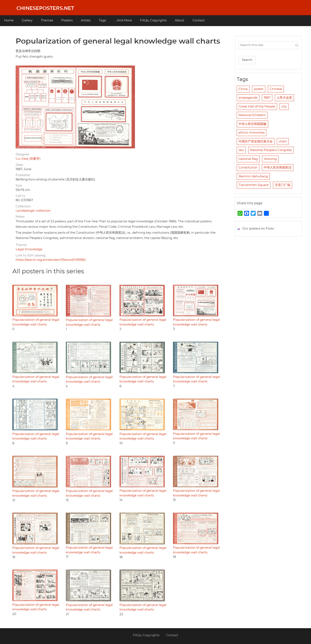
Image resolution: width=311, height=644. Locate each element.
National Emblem (252, 115)
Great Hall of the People (257, 107)
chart (283, 141)
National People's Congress (271, 150)
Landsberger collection (33, 211)
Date (19, 165)
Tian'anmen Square (254, 185)
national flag (248, 159)
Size (19, 186)
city (284, 107)
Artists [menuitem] (86, 20)
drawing (270, 159)
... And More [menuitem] (123, 20)
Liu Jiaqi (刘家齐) (28, 159)
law (241, 150)
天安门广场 (283, 185)
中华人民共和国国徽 (252, 124)
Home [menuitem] (9, 20)
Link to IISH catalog (31, 256)
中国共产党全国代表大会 (256, 141)
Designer (23, 154)
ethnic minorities (252, 133)
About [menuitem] (180, 20)
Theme (21, 245)
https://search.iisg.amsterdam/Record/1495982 (51, 260)
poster (259, 89)
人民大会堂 (284, 98)
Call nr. (21, 196)
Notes (20, 217)
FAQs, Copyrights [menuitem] (153, 20)
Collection (23, 206)
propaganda (248, 98)
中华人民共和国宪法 (278, 168)
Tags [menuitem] (102, 20)
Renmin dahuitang (253, 176)
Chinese (276, 89)
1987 (267, 98)
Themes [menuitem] (47, 20)
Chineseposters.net (45, 8)
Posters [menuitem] (67, 20)
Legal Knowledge (29, 249)
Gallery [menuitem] (27, 20)
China (243, 89)
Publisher (23, 175)
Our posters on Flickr (258, 229)
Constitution (248, 168)
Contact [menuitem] (199, 20)
